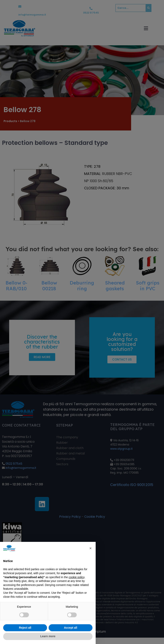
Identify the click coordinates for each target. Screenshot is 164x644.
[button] (90, 548)
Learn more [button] (48, 636)
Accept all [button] (71, 628)
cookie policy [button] (76, 577)
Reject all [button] (25, 628)
